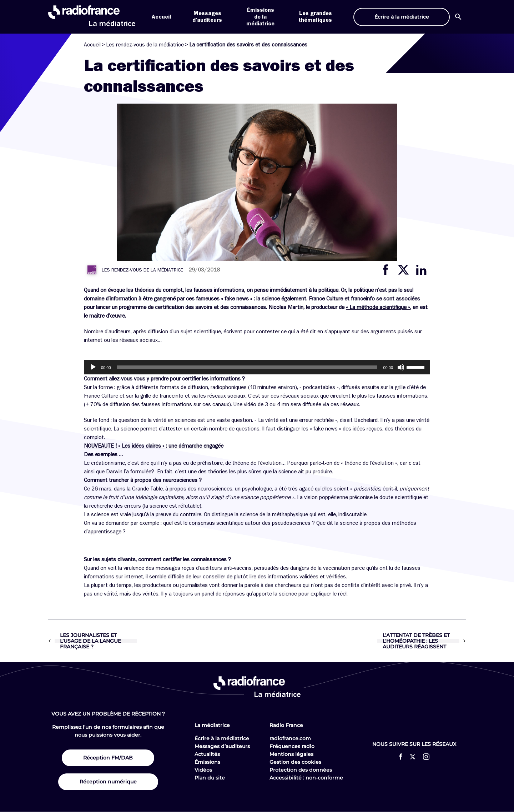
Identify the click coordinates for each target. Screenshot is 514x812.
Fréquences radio (292, 746)
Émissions (207, 762)
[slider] (247, 367)
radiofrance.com (290, 738)
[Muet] (401, 367)
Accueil (161, 17)
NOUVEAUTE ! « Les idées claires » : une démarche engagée (154, 446)
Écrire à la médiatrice (222, 738)
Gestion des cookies (295, 762)
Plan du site (210, 778)
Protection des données (301, 770)
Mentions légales (291, 754)
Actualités (207, 754)
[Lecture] (93, 367)
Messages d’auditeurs (222, 746)
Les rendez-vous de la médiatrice (145, 45)
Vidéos (203, 770)
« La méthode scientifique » (378, 307)
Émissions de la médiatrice (260, 17)
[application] (257, 367)
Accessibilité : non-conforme (306, 778)
